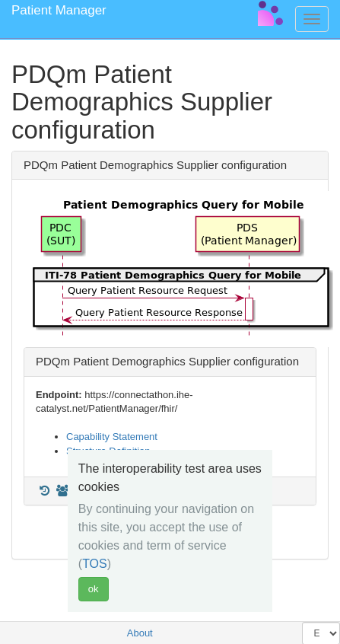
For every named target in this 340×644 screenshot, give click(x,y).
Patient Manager (59, 10)
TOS (95, 564)
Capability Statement (112, 437)
